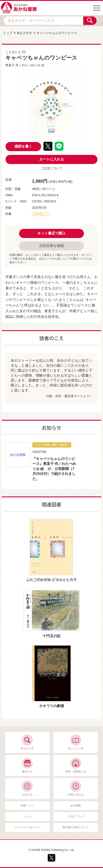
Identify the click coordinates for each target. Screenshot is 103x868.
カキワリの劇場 (51, 706)
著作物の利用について (76, 827)
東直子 (10, 65)
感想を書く (23, 146)
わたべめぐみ (31, 65)
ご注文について (51, 168)
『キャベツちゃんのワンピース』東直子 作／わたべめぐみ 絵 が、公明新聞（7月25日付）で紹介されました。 (54, 469)
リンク (27, 816)
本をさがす (24, 33)
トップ (8, 33)
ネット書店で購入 (51, 233)
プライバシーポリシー (27, 827)
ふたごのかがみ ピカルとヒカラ (51, 580)
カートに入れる (51, 159)
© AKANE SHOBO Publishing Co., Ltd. (51, 850)
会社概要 (76, 806)
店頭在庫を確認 (51, 246)
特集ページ (27, 806)
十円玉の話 (51, 636)
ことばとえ (13, 52)
